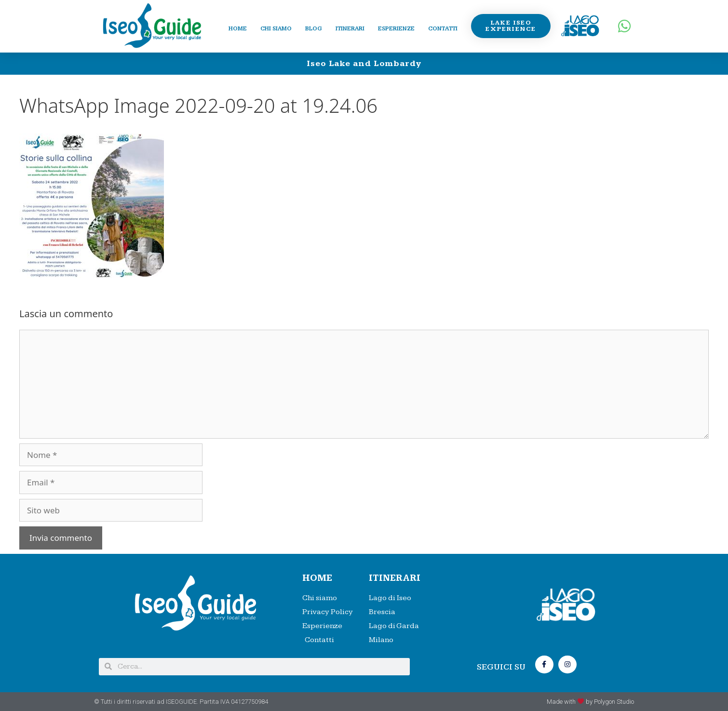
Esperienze (396, 29)
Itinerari (350, 29)
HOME (317, 578)
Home (238, 29)
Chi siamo (276, 29)
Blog (314, 29)
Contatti (443, 29)
